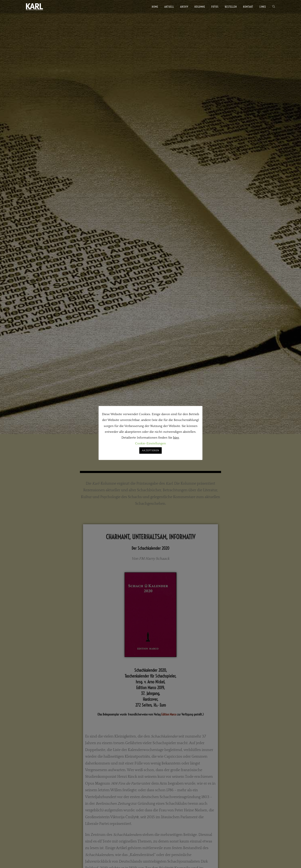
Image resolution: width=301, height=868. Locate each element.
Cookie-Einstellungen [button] (150, 443)
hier (176, 438)
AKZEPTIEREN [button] (150, 450)
